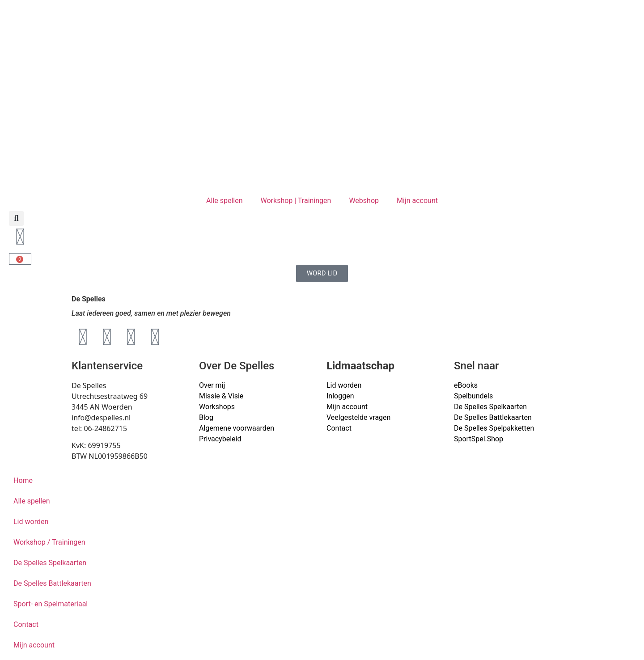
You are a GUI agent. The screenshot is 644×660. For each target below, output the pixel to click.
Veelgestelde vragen (358, 417)
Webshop (364, 201)
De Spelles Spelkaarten (50, 563)
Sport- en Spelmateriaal (51, 604)
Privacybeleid (220, 439)
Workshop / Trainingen (49, 542)
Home (23, 480)
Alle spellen (225, 201)
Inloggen (340, 396)
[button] (16, 218)
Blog (206, 417)
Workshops (217, 407)
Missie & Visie (221, 396)
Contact (339, 428)
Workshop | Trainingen (296, 201)
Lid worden (344, 385)
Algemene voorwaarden (237, 428)
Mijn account (417, 201)
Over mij (212, 385)
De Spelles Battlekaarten (52, 583)
